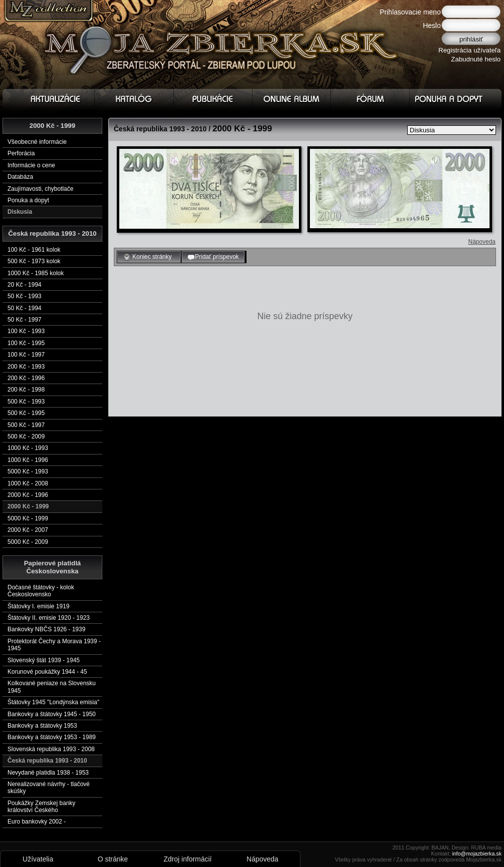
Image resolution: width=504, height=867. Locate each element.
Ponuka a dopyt (28, 200)
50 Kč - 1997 (24, 320)
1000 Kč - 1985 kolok (36, 273)
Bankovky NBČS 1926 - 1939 (46, 629)
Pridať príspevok (213, 257)
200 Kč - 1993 (26, 367)
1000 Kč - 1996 (28, 460)
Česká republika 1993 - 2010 (47, 761)
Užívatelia (38, 859)
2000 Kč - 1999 (28, 506)
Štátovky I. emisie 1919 (38, 606)
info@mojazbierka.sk (477, 854)
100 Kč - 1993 (26, 331)
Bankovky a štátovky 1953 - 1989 (52, 737)
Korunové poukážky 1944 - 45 (47, 672)
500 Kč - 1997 (26, 425)
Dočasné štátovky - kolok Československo (41, 591)
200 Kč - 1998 (26, 390)
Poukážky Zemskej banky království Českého (41, 807)
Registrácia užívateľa (470, 50)
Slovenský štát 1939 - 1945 (44, 660)
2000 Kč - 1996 (28, 495)
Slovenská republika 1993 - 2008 (51, 749)
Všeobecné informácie (37, 142)
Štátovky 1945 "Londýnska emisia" (53, 702)
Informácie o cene (31, 165)
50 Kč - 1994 (24, 308)
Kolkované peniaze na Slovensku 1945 (52, 687)
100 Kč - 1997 (26, 355)
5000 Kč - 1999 (28, 518)
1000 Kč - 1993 (28, 448)
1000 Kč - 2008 (28, 483)
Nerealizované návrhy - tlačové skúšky (49, 788)
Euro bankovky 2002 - (37, 822)
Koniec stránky (149, 257)
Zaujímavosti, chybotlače (40, 189)
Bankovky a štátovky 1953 (42, 726)
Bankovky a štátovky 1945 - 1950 (52, 714)
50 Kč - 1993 (24, 296)
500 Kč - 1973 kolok (34, 261)
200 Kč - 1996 (26, 378)
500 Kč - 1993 (26, 402)
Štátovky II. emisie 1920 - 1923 (49, 618)
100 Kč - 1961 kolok (34, 250)
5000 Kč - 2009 (28, 542)
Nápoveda (482, 242)
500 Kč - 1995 (26, 413)
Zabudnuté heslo (476, 59)
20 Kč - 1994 (24, 285)
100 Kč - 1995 (26, 343)
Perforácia (21, 153)
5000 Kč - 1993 (28, 471)
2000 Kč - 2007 (28, 530)
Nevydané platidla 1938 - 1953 (48, 773)
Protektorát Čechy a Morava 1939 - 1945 (54, 645)
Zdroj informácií (188, 859)
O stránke (113, 859)
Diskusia (20, 212)
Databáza (20, 177)
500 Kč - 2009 (26, 436)
